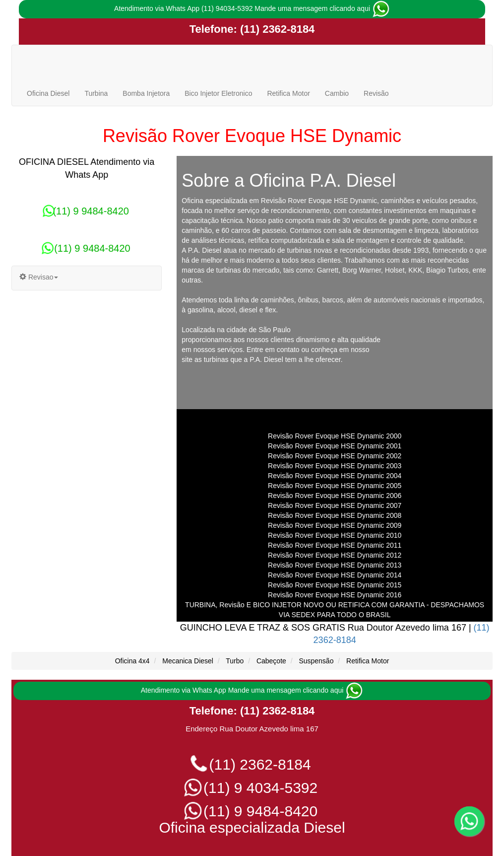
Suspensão (316, 661)
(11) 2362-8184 (276, 29)
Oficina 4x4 (132, 661)
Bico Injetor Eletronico (218, 93)
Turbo (235, 661)
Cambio (337, 93)
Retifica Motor (288, 93)
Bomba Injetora (146, 93)
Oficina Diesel (48, 93)
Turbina (96, 93)
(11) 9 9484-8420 (86, 211)
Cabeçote (271, 661)
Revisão (376, 93)
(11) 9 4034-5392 (252, 788)
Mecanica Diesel (188, 661)
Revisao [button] (39, 277)
